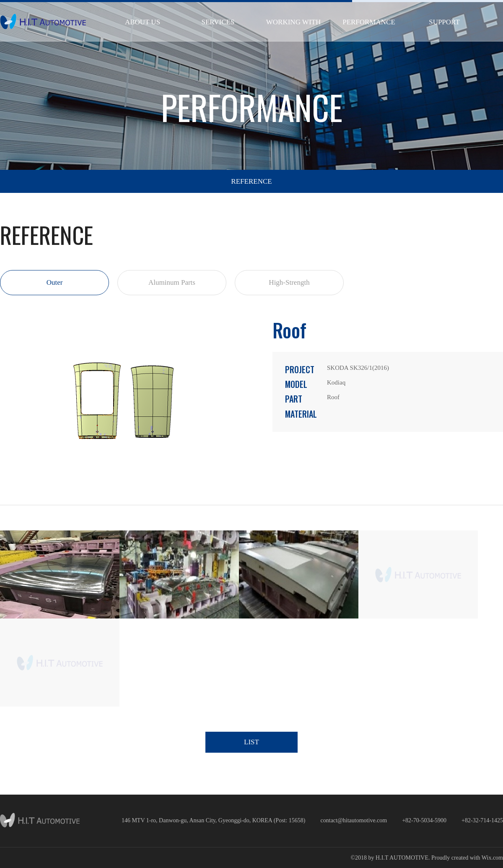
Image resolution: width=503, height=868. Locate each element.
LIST (251, 742)
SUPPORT (444, 22)
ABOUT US (143, 22)
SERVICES (218, 22)
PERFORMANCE (369, 22)
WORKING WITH (293, 22)
